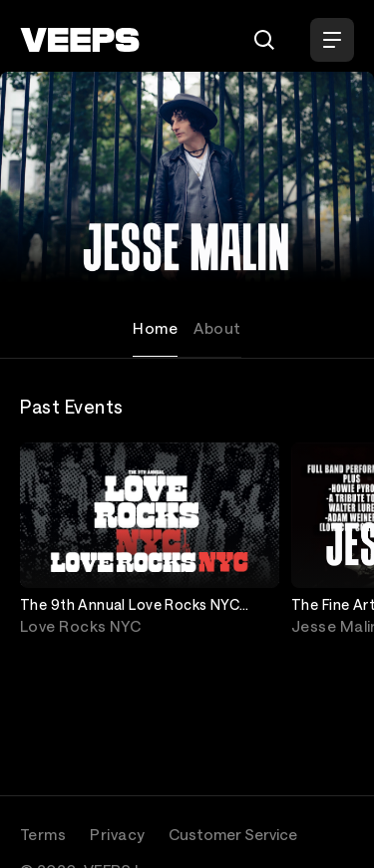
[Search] (264, 40)
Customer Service (233, 834)
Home (155, 328)
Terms (43, 834)
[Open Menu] (332, 40)
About (217, 328)
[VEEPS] (80, 40)
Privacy (117, 834)
